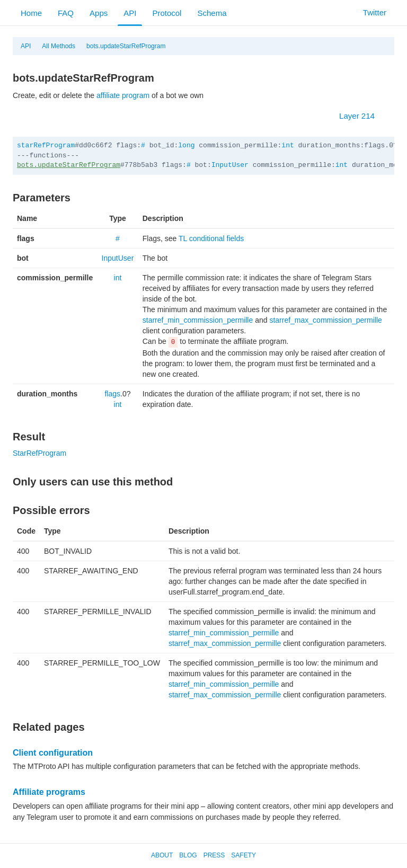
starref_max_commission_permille (325, 320)
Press (214, 855)
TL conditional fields (211, 238)
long (186, 145)
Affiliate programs (49, 792)
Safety (244, 855)
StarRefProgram (39, 453)
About (162, 855)
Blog (188, 855)
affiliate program (123, 95)
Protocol (167, 13)
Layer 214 (362, 116)
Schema (212, 13)
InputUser (230, 165)
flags (112, 394)
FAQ (66, 13)
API (130, 13)
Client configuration (53, 753)
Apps (99, 13)
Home (31, 13)
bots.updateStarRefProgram (126, 46)
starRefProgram (46, 145)
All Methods (59, 46)
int (287, 145)
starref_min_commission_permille (198, 320)
